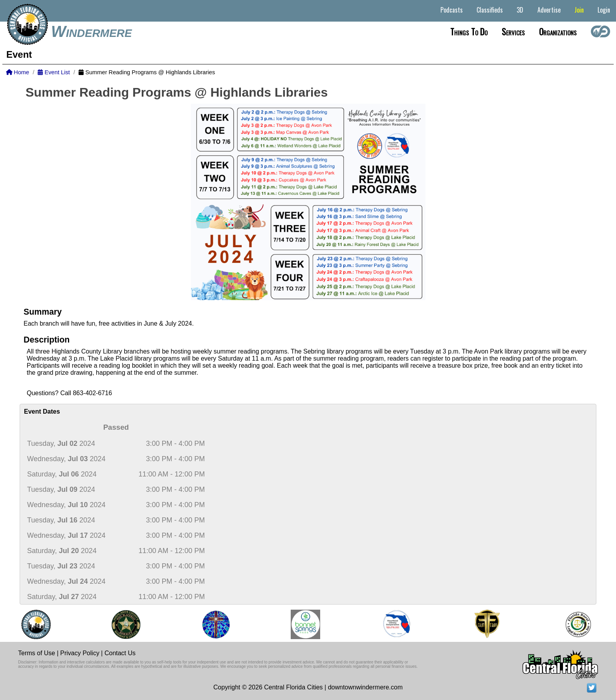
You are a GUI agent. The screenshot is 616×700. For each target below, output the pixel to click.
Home (17, 72)
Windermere (92, 31)
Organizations (558, 31)
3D (520, 10)
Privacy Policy (80, 653)
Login (604, 10)
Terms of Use (37, 653)
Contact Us (120, 653)
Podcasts (452, 10)
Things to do (469, 31)
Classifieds (490, 10)
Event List (54, 72)
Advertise (549, 10)
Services (513, 31)
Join (579, 10)
